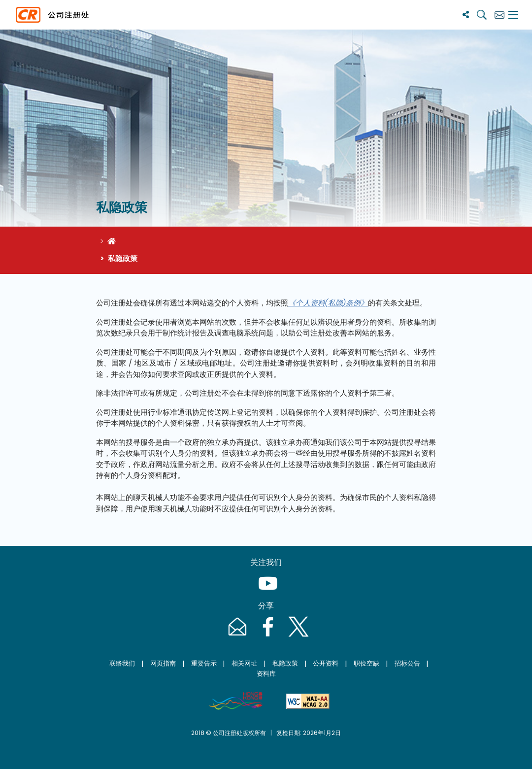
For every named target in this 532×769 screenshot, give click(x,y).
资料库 (266, 674)
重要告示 (204, 663)
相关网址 (244, 663)
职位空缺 (366, 663)
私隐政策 (285, 663)
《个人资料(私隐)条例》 (328, 303)
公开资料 (326, 663)
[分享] (466, 15)
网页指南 (163, 663)
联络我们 (122, 663)
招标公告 (407, 663)
